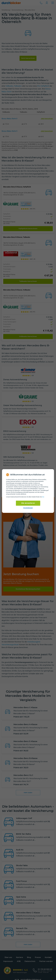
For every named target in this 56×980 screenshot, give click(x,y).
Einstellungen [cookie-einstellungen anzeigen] (28, 508)
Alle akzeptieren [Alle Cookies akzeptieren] (28, 503)
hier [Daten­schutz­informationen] (43, 497)
